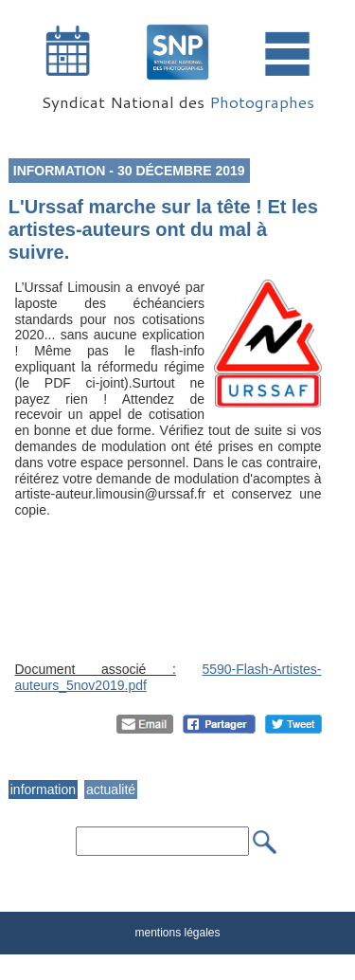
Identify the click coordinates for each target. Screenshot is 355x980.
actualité (111, 789)
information (43, 789)
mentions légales (177, 933)
